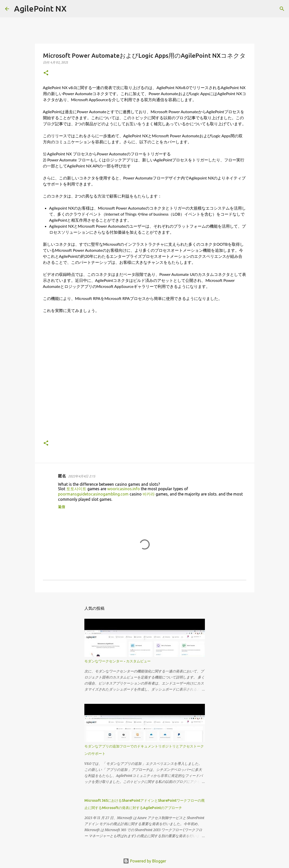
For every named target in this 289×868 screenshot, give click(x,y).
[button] (46, 73)
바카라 (149, 494)
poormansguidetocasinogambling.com (93, 494)
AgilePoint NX (40, 9)
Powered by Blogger (145, 861)
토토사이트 (76, 489)
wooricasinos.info (124, 489)
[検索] (74, 9)
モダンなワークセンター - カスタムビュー (118, 661)
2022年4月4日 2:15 (82, 476)
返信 (62, 507)
